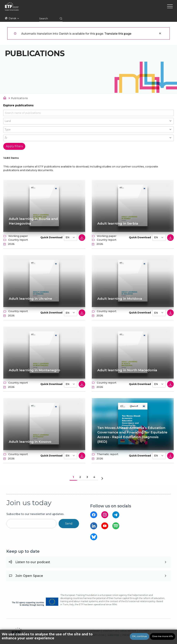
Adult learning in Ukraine (30, 299)
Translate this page (118, 34)
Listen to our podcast (33, 562)
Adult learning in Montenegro (34, 370)
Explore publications (18, 105)
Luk (160, 33)
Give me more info (163, 636)
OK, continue (139, 636)
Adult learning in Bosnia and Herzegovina (33, 221)
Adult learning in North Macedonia (127, 370)
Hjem (6, 99)
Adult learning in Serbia (118, 223)
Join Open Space (29, 576)
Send (69, 524)
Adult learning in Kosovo (30, 442)
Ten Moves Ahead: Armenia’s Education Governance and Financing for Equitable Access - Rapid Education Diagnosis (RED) (132, 435)
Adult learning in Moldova (120, 299)
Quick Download (51, 237)
